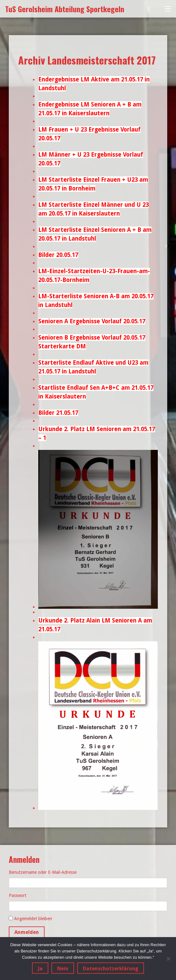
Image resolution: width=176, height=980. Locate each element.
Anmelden (27, 932)
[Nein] (168, 959)
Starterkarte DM (62, 346)
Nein (63, 969)
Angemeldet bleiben (33, 919)
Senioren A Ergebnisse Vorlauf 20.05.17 (92, 321)
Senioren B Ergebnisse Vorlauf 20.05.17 (92, 338)
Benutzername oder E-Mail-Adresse (43, 872)
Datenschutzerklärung (111, 969)
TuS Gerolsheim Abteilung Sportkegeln (65, 9)
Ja (40, 969)
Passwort (18, 895)
